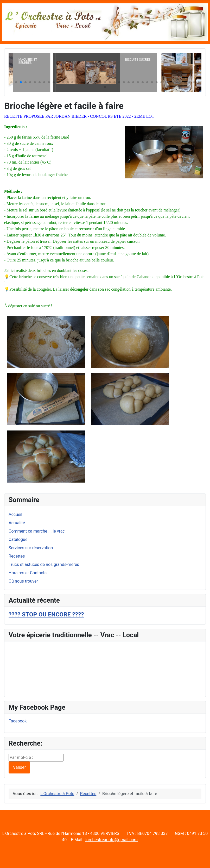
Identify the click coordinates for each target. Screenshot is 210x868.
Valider (19, 767)
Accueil (15, 514)
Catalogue (18, 539)
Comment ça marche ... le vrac (37, 531)
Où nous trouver (23, 581)
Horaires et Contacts (28, 573)
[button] (11, 82)
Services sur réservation (31, 548)
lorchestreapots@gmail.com (112, 840)
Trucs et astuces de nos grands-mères (44, 564)
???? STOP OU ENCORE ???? (46, 614)
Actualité (17, 523)
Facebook (18, 721)
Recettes (17, 556)
